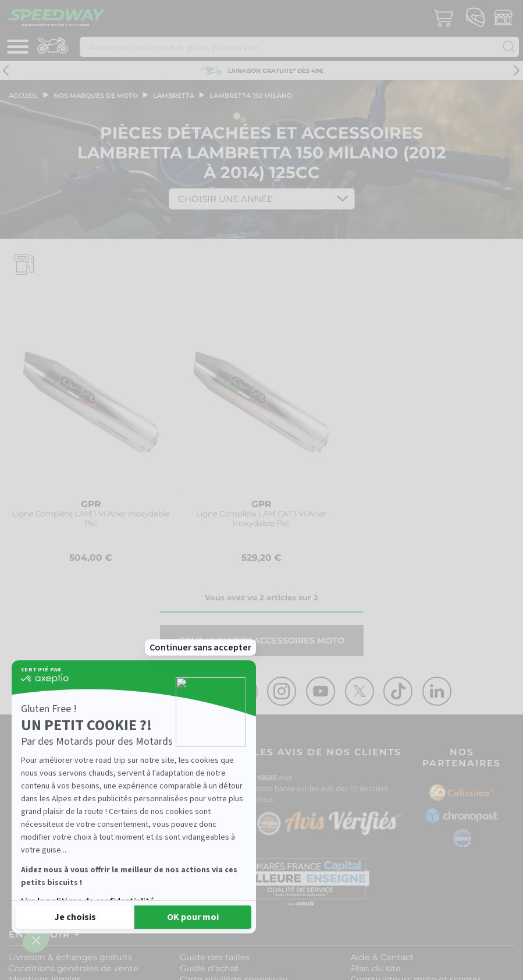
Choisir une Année (225, 199)
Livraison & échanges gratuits (70, 957)
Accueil (24, 95)
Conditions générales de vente (74, 968)
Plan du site (376, 968)
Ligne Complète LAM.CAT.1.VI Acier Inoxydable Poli (261, 519)
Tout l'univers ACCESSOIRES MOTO (262, 641)
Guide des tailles (215, 957)
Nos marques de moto (96, 95)
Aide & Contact (382, 957)
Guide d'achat (209, 968)
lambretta (174, 95)
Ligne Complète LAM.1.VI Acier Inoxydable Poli (91, 519)
